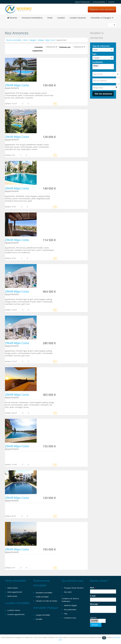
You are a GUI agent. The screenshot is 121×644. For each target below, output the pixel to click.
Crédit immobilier (42, 597)
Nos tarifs (68, 592)
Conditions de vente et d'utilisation (70, 600)
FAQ (66, 614)
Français (112, 25)
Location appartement (16, 614)
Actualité (39, 619)
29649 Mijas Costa (17, 85)
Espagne (33, 40)
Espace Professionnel (82, 2)
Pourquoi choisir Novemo (74, 588)
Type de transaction (101, 46)
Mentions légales (71, 605)
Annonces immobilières (32, 18)
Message (95, 604)
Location (61, 18)
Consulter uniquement (38, 49)
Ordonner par (65, 47)
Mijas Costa (50, 40)
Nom (93, 588)
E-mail (93, 596)
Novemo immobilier (14, 40)
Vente (50, 18)
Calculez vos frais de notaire (46, 601)
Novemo (12, 18)
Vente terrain (12, 596)
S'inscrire (111, 2)
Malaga (41, 40)
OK (104, 638)
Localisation (98, 62)
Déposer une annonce (102, 9)
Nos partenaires (70, 610)
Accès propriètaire (99, 2)
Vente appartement (15, 592)
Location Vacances (78, 18)
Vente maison (13, 588)
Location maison (14, 610)
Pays (94, 54)
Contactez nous (70, 618)
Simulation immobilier (44, 593)
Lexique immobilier (43, 615)
